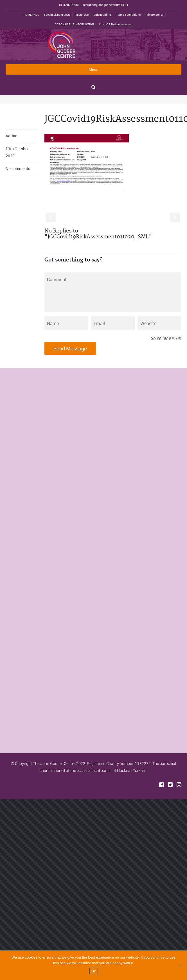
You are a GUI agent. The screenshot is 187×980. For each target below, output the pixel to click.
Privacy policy (155, 15)
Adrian (12, 136)
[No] (180, 965)
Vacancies (82, 15)
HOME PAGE (31, 15)
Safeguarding (102, 15)
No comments (18, 168)
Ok (94, 971)
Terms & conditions (128, 15)
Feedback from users (57, 15)
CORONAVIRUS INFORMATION (74, 24)
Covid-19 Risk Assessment (116, 24)
